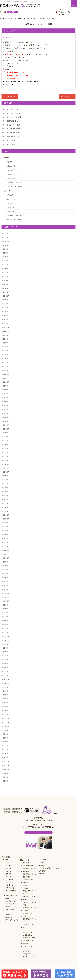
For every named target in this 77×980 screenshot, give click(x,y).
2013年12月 (6, 718)
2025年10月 (6, 241)
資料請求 (41, 862)
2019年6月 (5, 488)
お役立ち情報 (11, 166)
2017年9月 (5, 562)
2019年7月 (5, 484)
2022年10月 (6, 335)
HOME (38, 832)
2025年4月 (5, 265)
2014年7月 (5, 699)
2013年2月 (5, 754)
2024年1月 (5, 288)
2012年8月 (5, 777)
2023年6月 (5, 304)
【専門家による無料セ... (13, 125)
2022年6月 (5, 351)
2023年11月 (6, 296)
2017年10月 (6, 558)
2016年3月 (5, 624)
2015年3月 (5, 668)
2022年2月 (5, 366)
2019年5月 (5, 492)
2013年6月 (5, 738)
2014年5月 (5, 707)
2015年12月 (6, 636)
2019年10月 (6, 472)
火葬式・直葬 (10, 909)
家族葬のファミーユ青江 (30, 903)
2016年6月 (5, 613)
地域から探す (6, 857)
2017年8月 (5, 566)
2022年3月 (5, 362)
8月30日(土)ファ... (11, 137)
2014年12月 (6, 679)
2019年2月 (5, 503)
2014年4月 (5, 711)
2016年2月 (5, 628)
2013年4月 (5, 746)
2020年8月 (5, 437)
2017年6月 (5, 570)
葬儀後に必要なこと (15, 182)
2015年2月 (5, 671)
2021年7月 (5, 394)
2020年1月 (5, 460)
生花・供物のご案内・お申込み (49, 868)
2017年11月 (6, 554)
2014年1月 (5, 714)
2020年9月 (5, 433)
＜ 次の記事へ (10, 97)
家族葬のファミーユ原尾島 (30, 881)
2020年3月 (5, 452)
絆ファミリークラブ (12, 920)
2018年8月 (5, 527)
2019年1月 (5, 507)
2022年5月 (5, 355)
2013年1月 (5, 757)
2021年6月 (5, 398)
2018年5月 (5, 535)
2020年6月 (5, 445)
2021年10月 (6, 382)
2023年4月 (5, 312)
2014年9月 (5, 691)
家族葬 (8, 907)
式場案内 (8, 863)
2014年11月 (6, 683)
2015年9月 (5, 648)
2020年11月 (6, 425)
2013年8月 (5, 734)
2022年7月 (5, 347)
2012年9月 (5, 773)
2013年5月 (5, 742)
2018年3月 (5, 538)
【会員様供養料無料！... (13, 129)
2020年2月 (5, 456)
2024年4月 (5, 280)
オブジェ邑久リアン (9, 867)
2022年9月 (5, 339)
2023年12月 (6, 292)
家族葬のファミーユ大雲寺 (30, 909)
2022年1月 (5, 370)
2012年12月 (6, 761)
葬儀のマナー (13, 174)
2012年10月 (6, 769)
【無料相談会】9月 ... (12, 133)
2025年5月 (5, 261)
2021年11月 (6, 378)
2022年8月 (5, 343)
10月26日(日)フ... (11, 121)
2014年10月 (6, 687)
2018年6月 (5, 531)
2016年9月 (5, 605)
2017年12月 (6, 550)
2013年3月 (5, 750)
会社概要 (41, 874)
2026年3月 (5, 233)
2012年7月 (5, 781)
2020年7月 (5, 441)
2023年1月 (5, 323)
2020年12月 (6, 421)
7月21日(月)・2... (11, 144)
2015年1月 (5, 675)
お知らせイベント (11, 895)
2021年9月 (5, 386)
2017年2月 (5, 585)
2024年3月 (5, 284)
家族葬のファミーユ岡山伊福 (30, 870)
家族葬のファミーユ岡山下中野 (30, 875)
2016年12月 (6, 593)
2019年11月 (6, 468)
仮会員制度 (42, 860)
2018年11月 (6, 515)
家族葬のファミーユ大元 (30, 920)
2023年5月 (5, 308)
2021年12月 (6, 374)
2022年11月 (6, 331)
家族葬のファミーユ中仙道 (30, 892)
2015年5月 (5, 660)
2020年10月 (6, 429)
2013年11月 (6, 722)
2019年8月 (5, 480)
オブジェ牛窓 (10, 888)
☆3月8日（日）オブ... (12, 113)
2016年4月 (5, 621)
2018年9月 (5, 523)
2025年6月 (5, 257)
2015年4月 (5, 664)
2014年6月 (5, 703)
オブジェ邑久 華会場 (9, 878)
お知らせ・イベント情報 (14, 187)
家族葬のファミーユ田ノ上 (30, 926)
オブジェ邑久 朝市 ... (13, 117)
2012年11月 (6, 765)
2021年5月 (5, 402)
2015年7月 (5, 652)
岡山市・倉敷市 (25, 860)
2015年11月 (6, 640)
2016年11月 (6, 597)
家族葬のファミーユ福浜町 (30, 898)
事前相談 (41, 865)
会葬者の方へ (43, 871)
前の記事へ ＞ (67, 97)
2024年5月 (5, 276)
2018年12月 (6, 511)
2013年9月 (5, 730)
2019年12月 (6, 464)
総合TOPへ (13, 12)
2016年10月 (6, 601)
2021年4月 (5, 405)
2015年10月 (6, 644)
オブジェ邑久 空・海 (9, 884)
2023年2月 (5, 319)
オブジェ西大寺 (11, 891)
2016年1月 (5, 632)
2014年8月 (5, 695)
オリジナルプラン (11, 904)
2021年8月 (5, 390)
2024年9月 (5, 269)
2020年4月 (5, 448)
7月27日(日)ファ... (11, 141)
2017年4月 (5, 578)
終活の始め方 (13, 170)
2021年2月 (5, 413)
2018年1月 (5, 546)
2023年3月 (5, 316)
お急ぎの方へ (10, 917)
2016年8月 (5, 609)
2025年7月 (5, 253)
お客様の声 (10, 162)
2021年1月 (5, 417)
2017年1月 (5, 589)
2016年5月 (5, 617)
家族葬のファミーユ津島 (30, 915)
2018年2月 (5, 542)
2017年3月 (5, 581)
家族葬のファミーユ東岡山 (30, 887)
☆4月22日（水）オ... (12, 109)
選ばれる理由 (10, 898)
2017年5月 (5, 574)
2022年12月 (6, 327)
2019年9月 (5, 476)
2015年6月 (5, 656)
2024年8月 (5, 272)
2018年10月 (6, 519)
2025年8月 (5, 249)
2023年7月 (5, 300)
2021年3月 (5, 409)
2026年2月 (5, 237)
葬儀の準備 (12, 178)
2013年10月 (6, 726)
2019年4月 (5, 495)
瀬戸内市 (5, 860)
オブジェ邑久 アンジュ (10, 872)
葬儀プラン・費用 (11, 901)
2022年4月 (5, 359)
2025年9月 (5, 245)
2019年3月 (5, 499)
